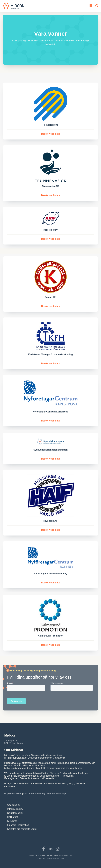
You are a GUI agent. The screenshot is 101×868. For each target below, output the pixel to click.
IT (6, 794)
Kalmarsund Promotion (51, 636)
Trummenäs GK (50, 186)
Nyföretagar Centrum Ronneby (51, 574)
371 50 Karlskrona (14, 743)
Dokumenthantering (34, 794)
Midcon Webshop (56, 794)
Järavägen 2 (11, 741)
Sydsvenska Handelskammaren (50, 450)
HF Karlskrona (50, 125)
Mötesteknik (15, 794)
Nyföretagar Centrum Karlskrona (50, 412)
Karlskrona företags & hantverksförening (50, 354)
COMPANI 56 (59, 859)
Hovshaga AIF (50, 521)
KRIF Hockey (51, 230)
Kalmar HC (50, 297)
